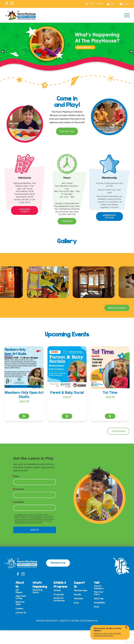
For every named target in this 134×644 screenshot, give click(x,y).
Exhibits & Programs (60, 584)
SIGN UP (35, 530)
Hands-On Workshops (59, 599)
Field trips (99, 599)
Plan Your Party (99, 593)
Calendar (67, 221)
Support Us (79, 584)
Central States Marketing (84, 621)
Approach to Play (21, 597)
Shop (76, 603)
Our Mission (19, 591)
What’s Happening (40, 584)
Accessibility (100, 603)
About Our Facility (117, 308)
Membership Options (109, 216)
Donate (77, 594)
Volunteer (79, 599)
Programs (59, 594)
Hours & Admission (99, 587)
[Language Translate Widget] (98, 3)
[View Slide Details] (67, 52)
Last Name (19, 502)
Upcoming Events (37, 591)
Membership (58, 563)
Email (16, 476)
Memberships (81, 590)
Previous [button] (3, 52)
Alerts (111, 4)
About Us (20, 584)
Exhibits (57, 590)
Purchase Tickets (25, 210)
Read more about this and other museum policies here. (107, 634)
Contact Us (21, 613)
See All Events (118, 431)
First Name (19, 489)
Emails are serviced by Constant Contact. (29, 523)
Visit (97, 582)
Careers (125, 4)
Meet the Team (20, 603)
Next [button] (131, 52)
